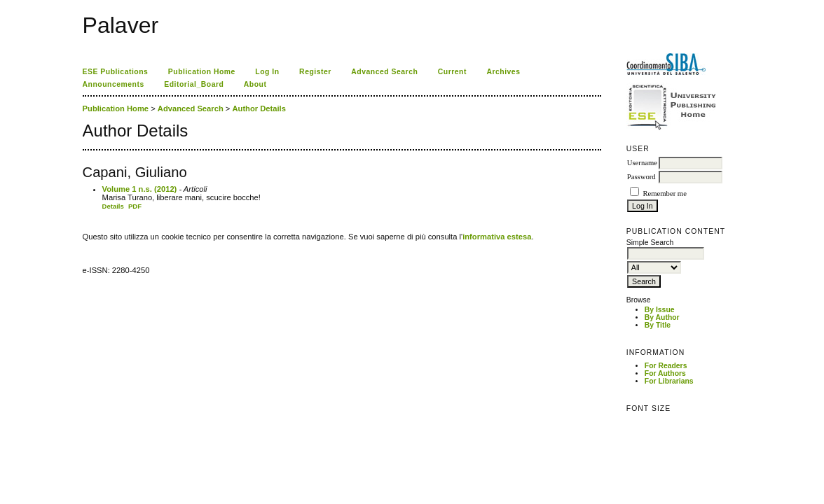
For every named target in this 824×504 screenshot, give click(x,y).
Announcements (114, 84)
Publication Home (202, 72)
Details (113, 206)
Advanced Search (384, 72)
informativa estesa (497, 237)
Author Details (259, 108)
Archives (503, 72)
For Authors (665, 373)
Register (315, 72)
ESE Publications (116, 72)
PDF (135, 206)
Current (452, 72)
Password (641, 177)
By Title (658, 325)
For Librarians (669, 381)
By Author (662, 317)
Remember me (664, 194)
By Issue (660, 310)
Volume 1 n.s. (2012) (140, 189)
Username (642, 163)
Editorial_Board (194, 84)
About (255, 84)
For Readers (666, 366)
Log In (267, 72)
